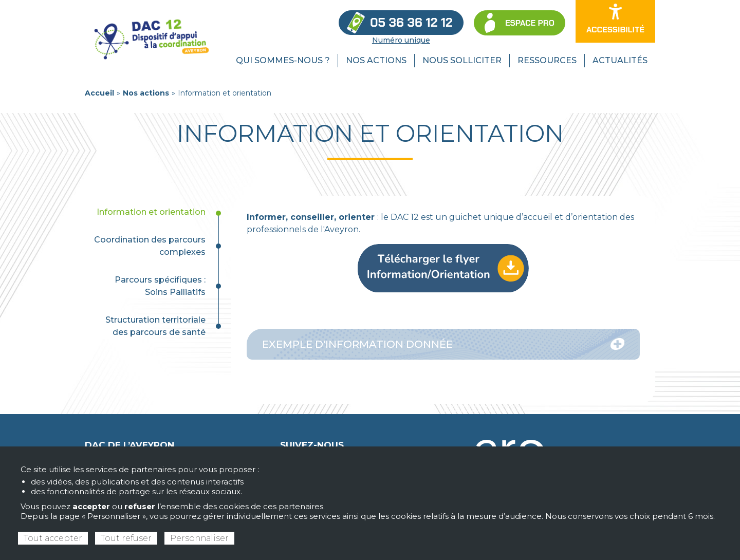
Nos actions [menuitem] (376, 60)
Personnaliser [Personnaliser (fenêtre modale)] (199, 538)
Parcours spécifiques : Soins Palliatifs (160, 286)
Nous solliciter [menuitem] (462, 60)
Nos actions (146, 93)
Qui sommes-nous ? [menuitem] (283, 60)
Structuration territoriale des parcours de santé (155, 326)
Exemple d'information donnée (443, 344)
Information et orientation (151, 212)
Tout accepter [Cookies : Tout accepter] (53, 538)
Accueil (99, 93)
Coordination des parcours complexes (150, 246)
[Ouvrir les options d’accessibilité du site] (615, 21)
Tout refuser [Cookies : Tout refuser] (126, 538)
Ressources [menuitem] (547, 60)
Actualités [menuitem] (620, 60)
